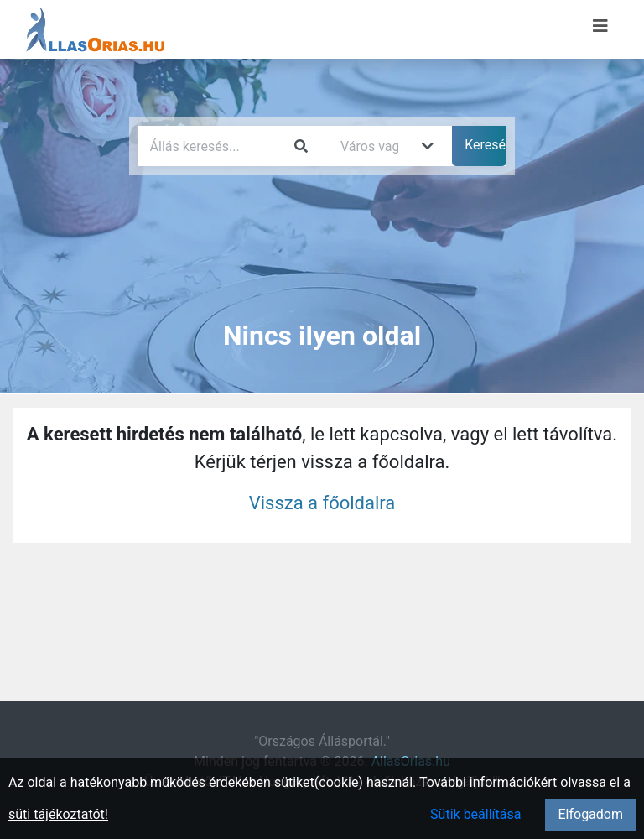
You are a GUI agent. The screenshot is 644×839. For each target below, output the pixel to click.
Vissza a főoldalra (322, 503)
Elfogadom (590, 814)
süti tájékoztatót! (58, 814)
